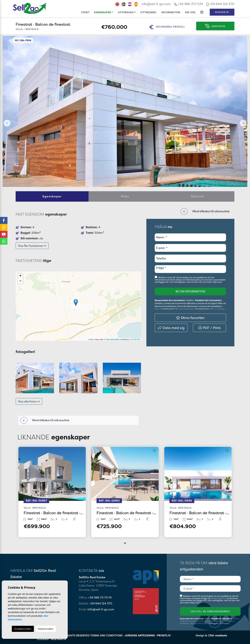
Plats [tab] (125, 196)
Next (243, 123)
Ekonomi (198, 196)
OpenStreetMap (112, 339)
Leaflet (91, 339)
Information (171, 12)
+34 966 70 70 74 (100, 597)
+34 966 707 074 (189, 4)
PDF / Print (209, 328)
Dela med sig (171, 328)
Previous (7, 123)
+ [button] (20, 276)
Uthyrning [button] (126, 12)
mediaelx (221, 635)
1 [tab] (125, 543)
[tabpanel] (52, 492)
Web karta (58, 639)
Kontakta (222, 12)
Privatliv (164, 635)
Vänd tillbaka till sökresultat (45, 420)
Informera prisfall (167, 27)
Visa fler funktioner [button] (32, 246)
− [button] (20, 281)
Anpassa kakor (46, 629)
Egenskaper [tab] (52, 196)
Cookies (43, 639)
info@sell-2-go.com (156, 4)
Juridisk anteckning (140, 635)
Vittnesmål (148, 12)
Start (85, 12)
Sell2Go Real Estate (30, 8)
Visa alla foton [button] (29, 401)
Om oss (190, 12)
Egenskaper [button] (103, 12)
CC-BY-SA (135, 339)
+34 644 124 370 (220, 4)
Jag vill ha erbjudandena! (210, 611)
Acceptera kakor (23, 629)
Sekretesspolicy (194, 280)
